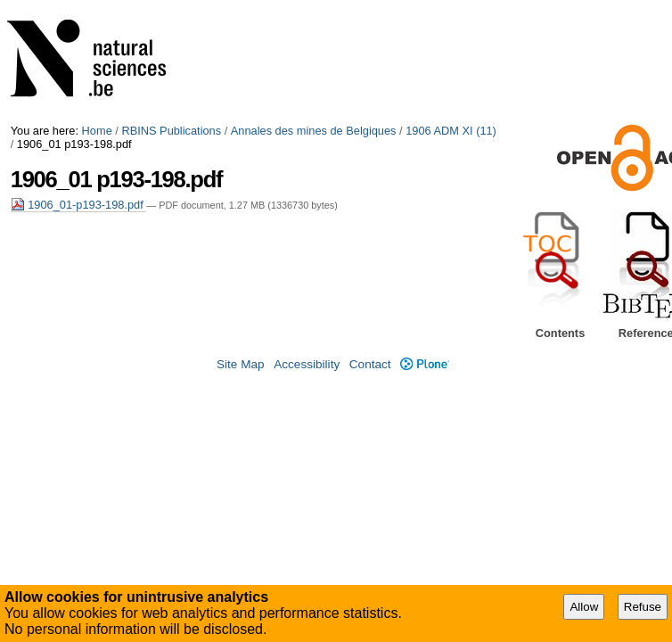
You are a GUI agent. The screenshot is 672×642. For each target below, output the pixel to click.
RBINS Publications (171, 131)
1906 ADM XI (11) (451, 131)
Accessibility (307, 364)
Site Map (241, 364)
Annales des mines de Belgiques (314, 131)
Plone (425, 364)
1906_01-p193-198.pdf (79, 205)
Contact (370, 364)
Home (97, 131)
